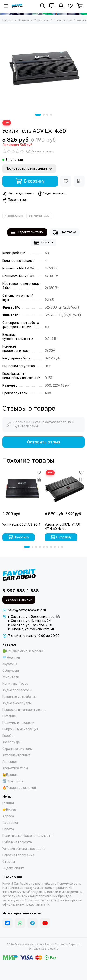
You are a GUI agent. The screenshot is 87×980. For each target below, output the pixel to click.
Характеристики (27, 232)
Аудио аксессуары (17, 703)
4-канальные (63, 20)
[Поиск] (42, 6)
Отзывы (9, 862)
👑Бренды (10, 775)
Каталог (24, 20)
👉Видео (9, 810)
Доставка (64, 232)
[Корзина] (80, 6)
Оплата (43, 243)
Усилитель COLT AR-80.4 (21, 525)
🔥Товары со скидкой (19, 788)
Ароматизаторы (15, 768)
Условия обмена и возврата (24, 849)
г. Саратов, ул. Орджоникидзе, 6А (34, 617)
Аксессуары (12, 742)
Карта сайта (50, 949)
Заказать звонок (19, 600)
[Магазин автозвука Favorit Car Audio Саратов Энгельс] (17, 6)
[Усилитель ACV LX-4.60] (43, 68)
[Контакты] (52, 6)
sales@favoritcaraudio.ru (27, 610)
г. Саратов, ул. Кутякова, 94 (29, 621)
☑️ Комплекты (13, 781)
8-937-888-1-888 (21, 591)
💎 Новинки (11, 658)
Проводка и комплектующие (24, 710)
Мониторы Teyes (15, 684)
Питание (9, 716)
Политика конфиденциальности (27, 836)
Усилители (42, 20)
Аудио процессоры (17, 690)
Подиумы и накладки (18, 723)
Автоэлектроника (16, 755)
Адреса (8, 816)
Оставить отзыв (44, 442)
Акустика (10, 664)
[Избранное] (70, 6)
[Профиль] (61, 6)
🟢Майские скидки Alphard (23, 651)
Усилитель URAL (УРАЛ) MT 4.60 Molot (63, 527)
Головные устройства (19, 697)
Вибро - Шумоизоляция (20, 729)
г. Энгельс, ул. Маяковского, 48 (32, 629)
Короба (8, 736)
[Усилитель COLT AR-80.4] (22, 489)
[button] (38, 115)
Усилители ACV (39, 216)
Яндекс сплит (13, 868)
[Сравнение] (79, 181)
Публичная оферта (17, 842)
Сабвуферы (11, 671)
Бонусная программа (18, 855)
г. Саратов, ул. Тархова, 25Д (30, 625)
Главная (8, 20)
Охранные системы (17, 749)
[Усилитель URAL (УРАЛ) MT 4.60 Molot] (65, 489)
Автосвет (10, 762)
